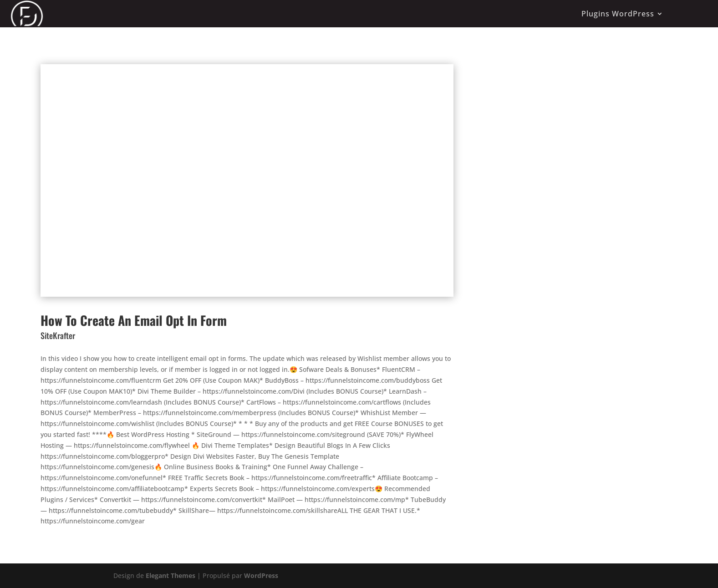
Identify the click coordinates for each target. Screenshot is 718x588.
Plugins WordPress (618, 14)
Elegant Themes (171, 575)
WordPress (261, 575)
